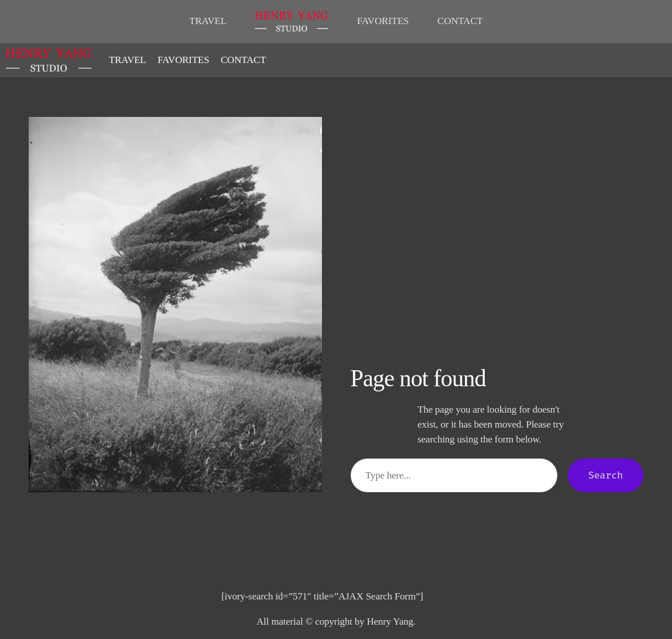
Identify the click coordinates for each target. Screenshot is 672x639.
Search (606, 475)
